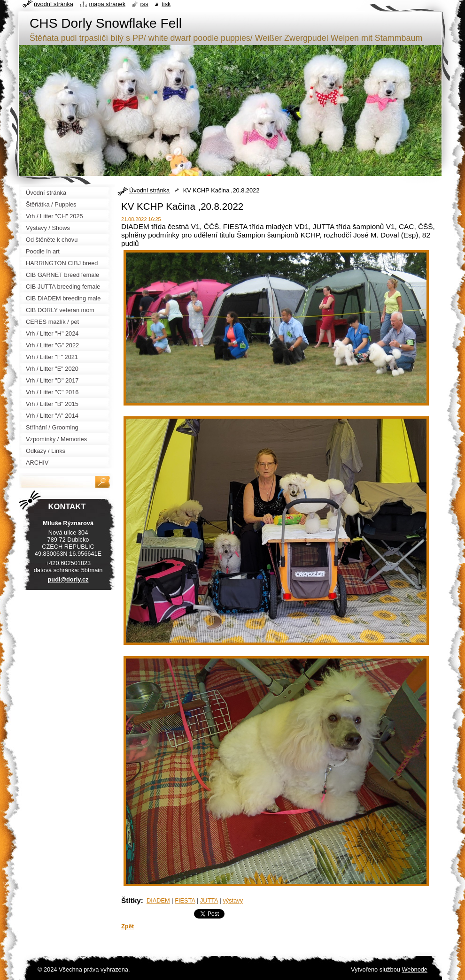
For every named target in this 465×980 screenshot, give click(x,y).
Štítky (131, 900)
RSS (144, 4)
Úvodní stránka (149, 190)
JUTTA (209, 900)
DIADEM (158, 900)
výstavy (233, 900)
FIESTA (185, 900)
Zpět (128, 926)
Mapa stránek (108, 4)
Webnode (415, 969)
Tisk (166, 4)
